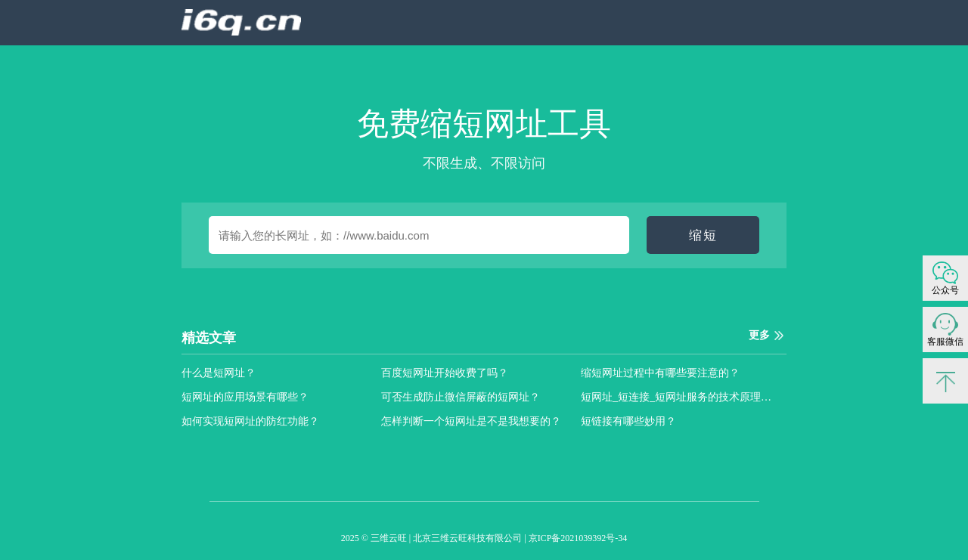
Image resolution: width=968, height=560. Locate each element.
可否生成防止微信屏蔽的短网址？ (461, 397)
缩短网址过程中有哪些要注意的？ (660, 373)
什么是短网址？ (219, 373)
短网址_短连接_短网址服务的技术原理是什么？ (681, 397)
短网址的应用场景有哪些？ (245, 397)
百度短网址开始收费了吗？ (445, 373)
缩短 (703, 235)
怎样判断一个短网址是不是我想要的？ (471, 421)
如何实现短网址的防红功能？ (250, 421)
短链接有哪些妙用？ (628, 421)
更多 (759, 335)
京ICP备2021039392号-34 (578, 538)
